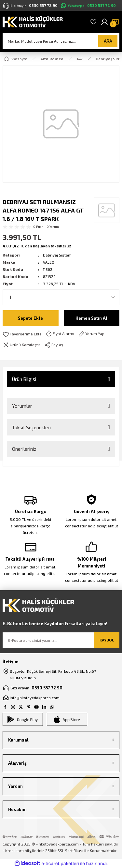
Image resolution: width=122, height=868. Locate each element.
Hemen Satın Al (91, 318)
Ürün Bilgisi (24, 379)
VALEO (49, 262)
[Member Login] (104, 22)
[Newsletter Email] (61, 640)
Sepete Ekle (30, 318)
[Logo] (33, 21)
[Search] (61, 41)
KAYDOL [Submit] (107, 640)
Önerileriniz (24, 449)
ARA (108, 41)
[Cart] (115, 22)
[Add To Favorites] (22, 334)
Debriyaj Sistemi (58, 255)
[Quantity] (61, 297)
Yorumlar (22, 406)
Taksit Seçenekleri (31, 427)
